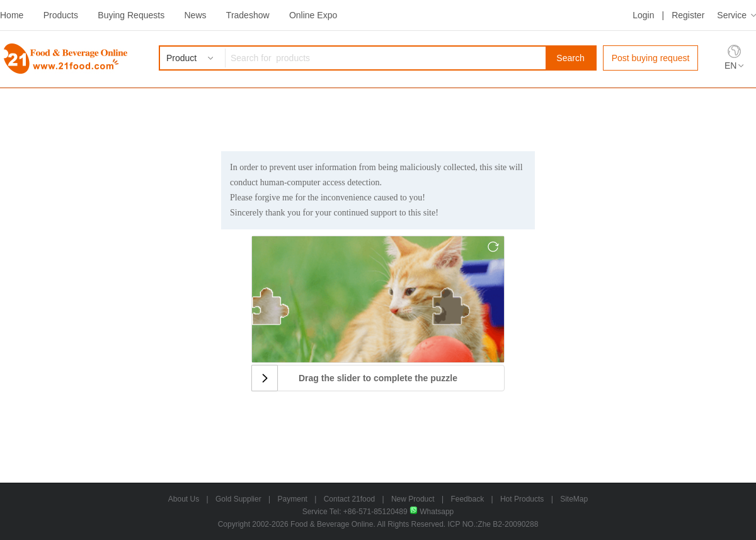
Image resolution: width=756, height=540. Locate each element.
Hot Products (522, 499)
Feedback (467, 499)
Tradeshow (248, 15)
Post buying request (651, 58)
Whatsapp (432, 512)
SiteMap (574, 499)
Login (643, 15)
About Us (184, 499)
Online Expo (313, 15)
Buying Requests (131, 15)
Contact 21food (349, 499)
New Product (413, 499)
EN (730, 66)
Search (570, 58)
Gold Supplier (238, 499)
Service (732, 15)
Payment (293, 499)
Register (688, 15)
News (195, 15)
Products (61, 15)
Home (12, 15)
